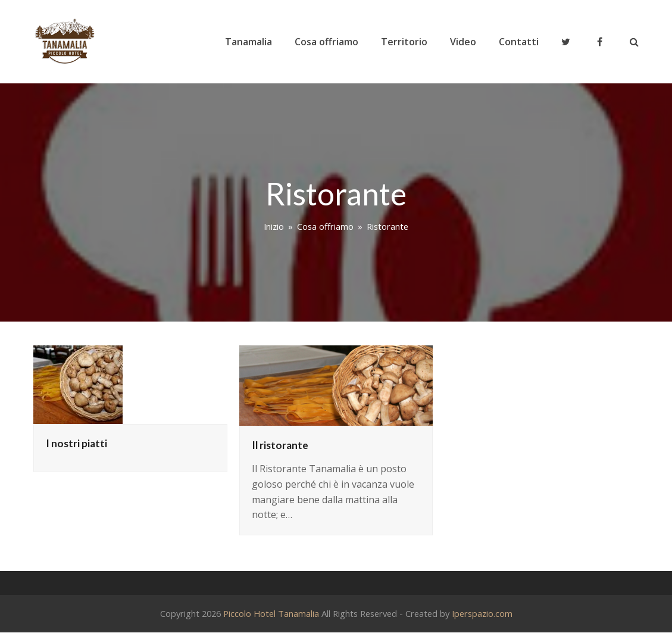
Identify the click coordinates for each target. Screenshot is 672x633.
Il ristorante (280, 445)
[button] (634, 42)
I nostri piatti (76, 443)
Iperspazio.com (482, 613)
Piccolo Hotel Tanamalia (271, 613)
